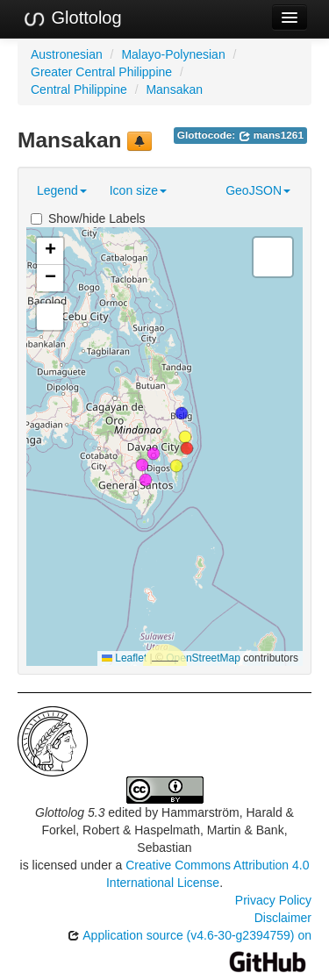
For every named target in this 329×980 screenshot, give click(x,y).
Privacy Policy (273, 900)
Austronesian (67, 54)
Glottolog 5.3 (70, 812)
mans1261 (272, 135)
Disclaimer (283, 918)
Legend (62, 190)
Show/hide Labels (88, 218)
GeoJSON (258, 190)
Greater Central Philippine (101, 72)
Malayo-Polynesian (173, 54)
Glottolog (72, 18)
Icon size (138, 190)
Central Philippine (79, 89)
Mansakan (174, 89)
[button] (187, 448)
